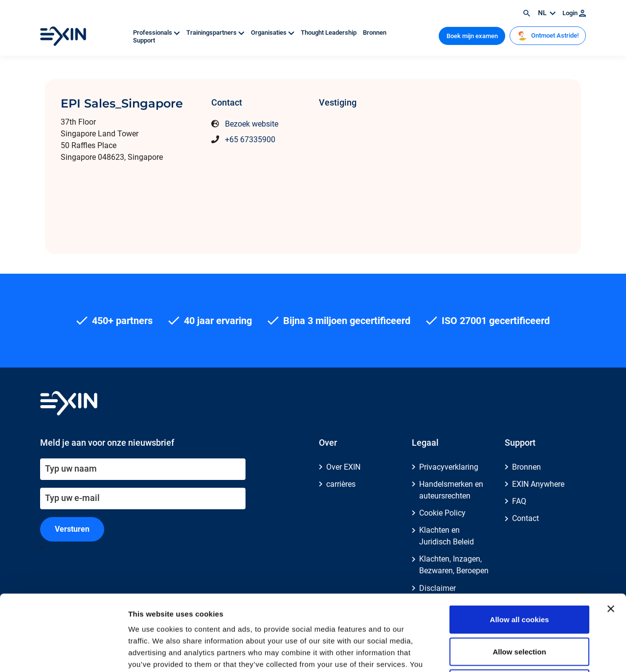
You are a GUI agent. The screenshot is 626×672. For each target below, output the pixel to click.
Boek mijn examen (472, 36)
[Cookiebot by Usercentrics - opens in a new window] (63, 653)
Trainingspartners (216, 33)
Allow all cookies (520, 544)
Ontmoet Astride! (548, 36)
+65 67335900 (250, 140)
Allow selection (519, 576)
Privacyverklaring (449, 467)
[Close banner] (611, 533)
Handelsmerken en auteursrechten (451, 490)
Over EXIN (343, 467)
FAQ (519, 501)
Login (574, 13)
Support (144, 40)
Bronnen (375, 33)
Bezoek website (252, 124)
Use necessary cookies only (519, 608)
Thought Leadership (329, 33)
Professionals (157, 33)
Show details (513, 653)
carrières (341, 484)
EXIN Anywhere (538, 484)
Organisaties (273, 33)
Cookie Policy (442, 513)
